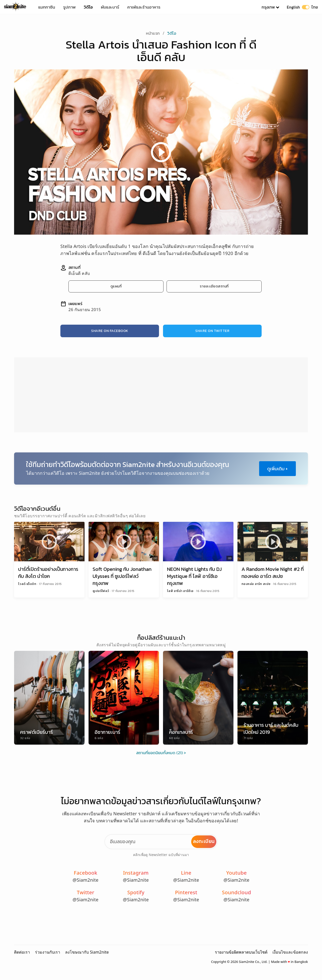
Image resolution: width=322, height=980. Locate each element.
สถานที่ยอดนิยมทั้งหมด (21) (159, 753)
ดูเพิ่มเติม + (277, 469)
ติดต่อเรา (22, 952)
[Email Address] (161, 842)
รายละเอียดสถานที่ (214, 286)
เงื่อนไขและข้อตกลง (290, 952)
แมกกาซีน (47, 7)
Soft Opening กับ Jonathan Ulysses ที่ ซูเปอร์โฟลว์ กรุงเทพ (122, 576)
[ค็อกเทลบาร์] (198, 698)
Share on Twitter (212, 331)
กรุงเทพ (268, 7)
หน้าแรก (153, 33)
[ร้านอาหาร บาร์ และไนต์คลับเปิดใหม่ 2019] (273, 698)
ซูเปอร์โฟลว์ (101, 591)
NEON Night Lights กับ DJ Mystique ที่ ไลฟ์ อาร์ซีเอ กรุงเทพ (194, 576)
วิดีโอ (88, 7)
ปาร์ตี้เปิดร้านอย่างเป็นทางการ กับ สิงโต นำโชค (48, 573)
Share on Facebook (110, 331)
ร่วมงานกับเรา (48, 952)
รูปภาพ (69, 7)
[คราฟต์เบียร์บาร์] (49, 698)
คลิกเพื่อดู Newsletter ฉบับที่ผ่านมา (161, 855)
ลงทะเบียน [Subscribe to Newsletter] (204, 841)
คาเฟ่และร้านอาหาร (144, 7)
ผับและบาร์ (110, 7)
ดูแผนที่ (116, 286)
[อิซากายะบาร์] (124, 698)
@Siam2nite (86, 880)
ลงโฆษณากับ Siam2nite (87, 952)
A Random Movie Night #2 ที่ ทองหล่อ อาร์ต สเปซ (273, 573)
